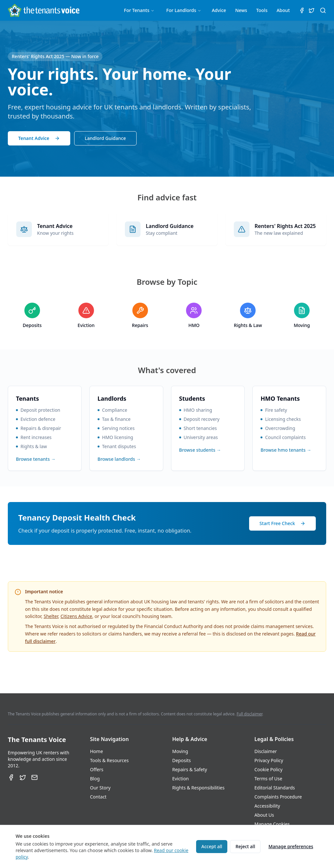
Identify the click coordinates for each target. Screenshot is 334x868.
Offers (97, 769)
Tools (262, 10)
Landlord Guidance (105, 138)
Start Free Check (282, 523)
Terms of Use (268, 779)
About (283, 10)
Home (97, 751)
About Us (264, 815)
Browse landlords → (119, 459)
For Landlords (184, 10)
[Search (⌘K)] (323, 10)
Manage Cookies (272, 824)
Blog (95, 779)
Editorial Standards (275, 788)
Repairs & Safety (190, 769)
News (241, 10)
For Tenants (139, 10)
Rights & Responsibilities (199, 788)
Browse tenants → (36, 459)
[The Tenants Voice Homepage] (44, 10)
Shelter (51, 616)
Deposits (182, 760)
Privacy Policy (269, 760)
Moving (180, 751)
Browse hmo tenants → (286, 450)
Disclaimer (266, 751)
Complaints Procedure (278, 797)
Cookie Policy (268, 769)
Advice (219, 10)
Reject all (245, 846)
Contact (98, 797)
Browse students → (200, 450)
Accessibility (267, 806)
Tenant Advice (39, 138)
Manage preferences (291, 846)
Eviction (181, 779)
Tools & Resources (109, 760)
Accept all (212, 846)
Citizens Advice (76, 616)
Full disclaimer (249, 714)
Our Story (100, 788)
